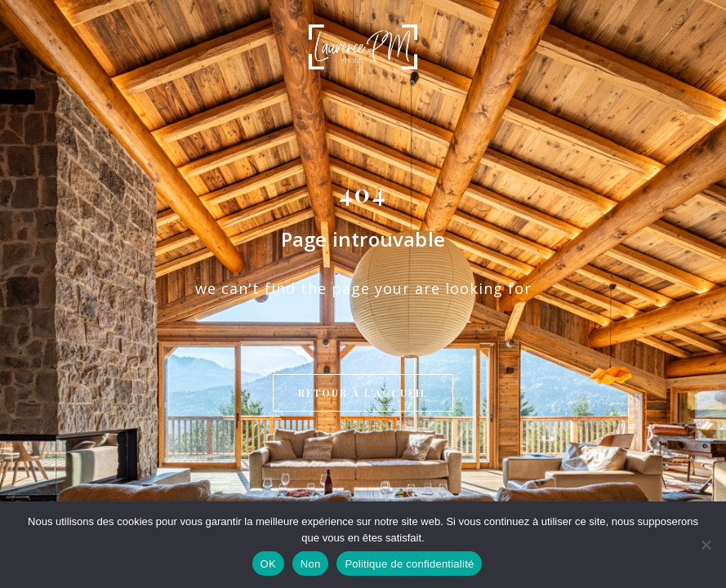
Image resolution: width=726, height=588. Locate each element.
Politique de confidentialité (409, 564)
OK (268, 564)
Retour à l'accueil (363, 257)
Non (311, 564)
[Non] (706, 545)
